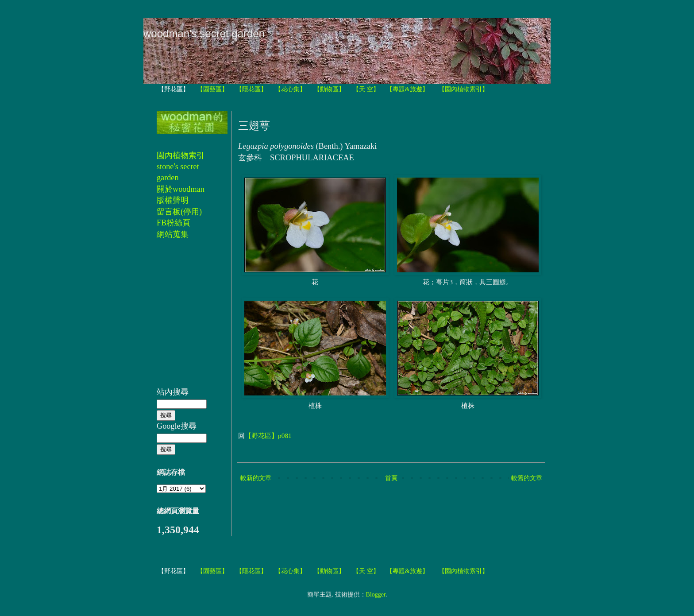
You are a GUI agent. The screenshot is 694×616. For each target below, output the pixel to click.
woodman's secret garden (204, 33)
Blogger (376, 595)
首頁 (391, 478)
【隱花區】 (251, 89)
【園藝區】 (212, 89)
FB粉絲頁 (173, 223)
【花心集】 (290, 89)
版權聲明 (173, 200)
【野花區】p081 (268, 436)
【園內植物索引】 (463, 89)
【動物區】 (329, 89)
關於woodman (181, 189)
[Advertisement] (183, 318)
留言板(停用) (179, 212)
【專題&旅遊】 (407, 89)
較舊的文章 (527, 478)
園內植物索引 (181, 155)
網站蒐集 (173, 234)
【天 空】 (366, 89)
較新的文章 (256, 478)
